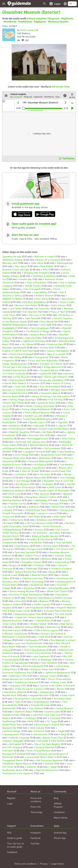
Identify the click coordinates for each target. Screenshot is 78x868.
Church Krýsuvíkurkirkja (39, 653)
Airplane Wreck (38, 335)
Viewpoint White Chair (14, 458)
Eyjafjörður (8, 539)
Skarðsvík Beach (24, 712)
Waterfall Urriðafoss (13, 299)
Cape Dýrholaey (33, 338)
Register (11, 798)
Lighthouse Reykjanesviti (58, 673)
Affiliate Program (58, 805)
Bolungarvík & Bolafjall (14, 754)
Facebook (36, 838)
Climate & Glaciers (49, 370)
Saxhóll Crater (53, 712)
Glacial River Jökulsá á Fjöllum (41, 497)
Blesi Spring (67, 624)
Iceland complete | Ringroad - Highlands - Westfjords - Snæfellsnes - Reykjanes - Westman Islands (38, 20)
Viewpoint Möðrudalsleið (41, 461)
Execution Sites (37, 435)
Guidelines (59, 812)
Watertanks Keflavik (13, 260)
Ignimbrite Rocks (46, 403)
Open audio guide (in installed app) (34, 224)
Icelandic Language (19, 738)
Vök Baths (47, 432)
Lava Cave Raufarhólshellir (29, 643)
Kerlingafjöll (15, 744)
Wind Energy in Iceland (47, 725)
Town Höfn (21, 387)
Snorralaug (38, 582)
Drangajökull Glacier (13, 760)
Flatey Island (68, 695)
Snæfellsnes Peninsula (27, 682)
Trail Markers (67, 465)
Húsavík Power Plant (36, 510)
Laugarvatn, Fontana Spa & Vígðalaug (35, 617)
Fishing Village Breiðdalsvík (36, 409)
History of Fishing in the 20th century (51, 396)
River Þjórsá (42, 299)
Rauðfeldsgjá (9, 721)
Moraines (69, 374)
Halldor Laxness (42, 604)
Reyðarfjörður (9, 422)
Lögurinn (62, 426)
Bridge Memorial (52, 367)
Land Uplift (46, 325)
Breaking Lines (44, 520)
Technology (37, 812)
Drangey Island (35, 549)
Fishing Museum (65, 708)
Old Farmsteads (52, 448)
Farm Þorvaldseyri (40, 328)
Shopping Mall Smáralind (36, 273)
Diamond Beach (17, 380)
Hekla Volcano (58, 305)
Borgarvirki (15, 565)
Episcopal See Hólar (25, 552)
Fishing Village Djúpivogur (23, 400)
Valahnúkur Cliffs (18, 676)
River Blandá (22, 559)
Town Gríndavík (49, 663)
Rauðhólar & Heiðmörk (44, 276)
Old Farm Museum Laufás (40, 523)
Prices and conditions (36, 800)
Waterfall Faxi (53, 627)
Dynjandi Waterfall (45, 747)
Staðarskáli (32, 569)
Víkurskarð (8, 523)
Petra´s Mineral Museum (37, 413)
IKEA (45, 270)
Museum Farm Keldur (26, 305)
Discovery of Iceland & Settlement (20, 390)
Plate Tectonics (42, 494)
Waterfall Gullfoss (24, 627)
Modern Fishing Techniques (40, 406)
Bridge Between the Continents (18, 679)
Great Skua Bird (22, 377)
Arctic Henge (22, 455)
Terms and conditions (25, 864)
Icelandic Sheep (63, 556)
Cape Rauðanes (66, 452)
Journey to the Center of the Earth (57, 686)
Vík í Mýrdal (27, 344)
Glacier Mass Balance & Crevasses (22, 383)
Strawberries (37, 585)
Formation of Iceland (61, 569)
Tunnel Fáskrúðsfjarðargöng (37, 419)
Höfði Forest (55, 487)
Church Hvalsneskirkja (59, 679)
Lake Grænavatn (42, 656)
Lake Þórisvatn (40, 734)
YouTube (35, 843)
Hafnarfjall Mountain (59, 588)
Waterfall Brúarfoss (12, 621)
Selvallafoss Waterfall (15, 692)
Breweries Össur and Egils (16, 270)
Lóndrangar (30, 718)
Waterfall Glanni (40, 575)
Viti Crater (45, 474)
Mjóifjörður (15, 426)
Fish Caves (10, 315)
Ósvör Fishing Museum (39, 751)
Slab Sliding (15, 357)
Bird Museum (22, 484)
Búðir (31, 721)
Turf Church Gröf (65, 549)
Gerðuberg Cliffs (18, 686)
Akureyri (39, 530)
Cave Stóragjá (23, 481)
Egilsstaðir (40, 426)
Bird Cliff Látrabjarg (12, 747)
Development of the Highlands (18, 773)
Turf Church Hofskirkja (14, 374)
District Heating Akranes (22, 591)
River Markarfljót (49, 322)
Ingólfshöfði (45, 374)
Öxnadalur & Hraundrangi (40, 539)
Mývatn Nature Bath (36, 478)
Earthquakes (32, 640)
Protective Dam (55, 344)
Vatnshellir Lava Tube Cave (47, 715)
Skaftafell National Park (14, 370)
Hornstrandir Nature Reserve (41, 757)
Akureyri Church (11, 536)
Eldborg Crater (59, 682)
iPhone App (60, 838)
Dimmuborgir (29, 487)
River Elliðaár (47, 266)
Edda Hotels (60, 517)
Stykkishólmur (47, 692)
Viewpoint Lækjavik (50, 393)
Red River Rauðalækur (35, 302)
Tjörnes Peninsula (49, 504)
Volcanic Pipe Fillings (13, 403)
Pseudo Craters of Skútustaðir (54, 491)
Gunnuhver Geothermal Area (17, 673)
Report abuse (61, 818)
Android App (60, 833)
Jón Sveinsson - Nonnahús (46, 533)
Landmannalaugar (12, 731)
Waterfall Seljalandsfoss (15, 325)
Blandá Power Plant (53, 738)
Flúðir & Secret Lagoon (46, 630)
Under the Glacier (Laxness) (29, 689)
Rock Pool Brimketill (33, 666)
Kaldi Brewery (22, 546)
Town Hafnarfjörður (37, 283)
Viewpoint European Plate (28, 614)
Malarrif (6, 718)
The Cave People (63, 614)
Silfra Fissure (69, 439)
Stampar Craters (48, 676)
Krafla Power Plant (62, 471)
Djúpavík (49, 764)
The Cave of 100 (37, 315)
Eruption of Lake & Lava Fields (18, 351)
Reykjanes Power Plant (42, 669)
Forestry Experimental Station (54, 429)
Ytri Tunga (52, 721)
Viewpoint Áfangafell (13, 741)
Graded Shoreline (18, 393)
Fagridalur (63, 422)
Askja (64, 734)
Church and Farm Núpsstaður (43, 361)
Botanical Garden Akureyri (45, 536)
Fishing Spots (16, 520)
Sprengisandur (12, 734)
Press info (36, 807)
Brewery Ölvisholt (45, 296)
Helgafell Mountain (39, 695)
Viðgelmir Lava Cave (32, 578)
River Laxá (15, 494)
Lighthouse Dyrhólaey (34, 341)
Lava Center (16, 309)
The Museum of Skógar (38, 331)
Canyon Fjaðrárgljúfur (58, 351)
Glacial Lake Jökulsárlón (51, 380)
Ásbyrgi (64, 500)
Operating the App (12, 257)
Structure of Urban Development (26, 595)
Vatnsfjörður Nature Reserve (17, 764)
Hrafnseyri (8, 751)
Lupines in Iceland (47, 513)
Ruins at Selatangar (42, 660)
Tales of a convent (56, 354)
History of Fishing (62, 383)
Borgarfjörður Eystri (51, 455)
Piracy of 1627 (58, 312)
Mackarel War (9, 728)
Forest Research (18, 429)
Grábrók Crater (10, 575)
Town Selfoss (40, 292)
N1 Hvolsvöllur (43, 309)
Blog (56, 798)
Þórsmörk (39, 731)
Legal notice (57, 864)
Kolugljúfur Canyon (31, 562)
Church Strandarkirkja (35, 650)
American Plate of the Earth (58, 611)
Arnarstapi (55, 718)
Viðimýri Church (33, 556)
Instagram (36, 833)
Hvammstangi (62, 562)
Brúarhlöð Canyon (12, 630)
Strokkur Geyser (39, 624)
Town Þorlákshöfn (38, 647)
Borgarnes (29, 588)
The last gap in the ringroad (17, 367)
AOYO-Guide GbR (29, 30)
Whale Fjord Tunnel (57, 591)
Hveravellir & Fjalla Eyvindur (51, 741)
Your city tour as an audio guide (16, 845)
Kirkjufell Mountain (40, 705)
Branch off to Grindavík (48, 260)
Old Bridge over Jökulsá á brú (31, 442)
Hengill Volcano (33, 286)
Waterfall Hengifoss (19, 432)
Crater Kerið (44, 637)
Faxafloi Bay (26, 279)
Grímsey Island (51, 546)
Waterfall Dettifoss (12, 500)
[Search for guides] (45, 4)
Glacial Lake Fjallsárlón (56, 377)
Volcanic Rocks (10, 396)
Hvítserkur (40, 565)
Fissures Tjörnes (18, 504)
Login (10, 804)
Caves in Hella (67, 302)
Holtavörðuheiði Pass (26, 572)
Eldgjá (61, 731)
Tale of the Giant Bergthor (47, 744)
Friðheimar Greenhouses (15, 634)
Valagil (53, 767)
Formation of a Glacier (51, 364)
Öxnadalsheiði (10, 543)
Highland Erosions (12, 465)
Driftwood (34, 507)
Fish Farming (56, 400)
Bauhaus (44, 601)
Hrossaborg (40, 465)
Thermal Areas (43, 621)
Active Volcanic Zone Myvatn (30, 468)
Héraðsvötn (36, 543)
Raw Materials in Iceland (63, 640)
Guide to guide (15, 838)
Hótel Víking (37, 263)
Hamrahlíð (21, 601)
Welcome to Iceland (45, 257)
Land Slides (34, 517)
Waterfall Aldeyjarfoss (47, 770)
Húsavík (8, 510)
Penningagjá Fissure (38, 439)
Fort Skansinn (30, 312)
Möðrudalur (45, 458)
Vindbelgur (47, 484)
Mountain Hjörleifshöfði (14, 348)
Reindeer (7, 452)
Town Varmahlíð (64, 543)
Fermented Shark (63, 699)
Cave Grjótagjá (67, 478)
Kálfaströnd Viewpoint (14, 491)
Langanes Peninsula (35, 452)
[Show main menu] (4, 4)
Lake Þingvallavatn (34, 608)
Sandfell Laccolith (34, 416)
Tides (18, 702)
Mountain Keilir (10, 263)
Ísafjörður (32, 767)
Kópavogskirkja (65, 263)
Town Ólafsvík (36, 708)
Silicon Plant (58, 507)
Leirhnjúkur (21, 474)
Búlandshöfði (9, 708)
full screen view (61, 86)
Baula (52, 572)
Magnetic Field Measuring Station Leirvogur (50, 598)
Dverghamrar (42, 357)
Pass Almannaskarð (50, 387)
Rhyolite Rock (9, 695)
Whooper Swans (59, 390)
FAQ (9, 833)
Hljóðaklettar (41, 500)
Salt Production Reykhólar (50, 760)
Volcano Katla (47, 348)
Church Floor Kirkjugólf (21, 354)
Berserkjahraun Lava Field (28, 699)
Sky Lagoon (21, 266)
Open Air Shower (30, 471)
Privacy (44, 864)
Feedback (12, 852)
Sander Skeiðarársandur (15, 364)
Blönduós (46, 559)
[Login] (55, 4)
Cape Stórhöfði (33, 318)
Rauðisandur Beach (12, 770)
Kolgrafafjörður (41, 702)
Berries (61, 689)
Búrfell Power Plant (12, 725)
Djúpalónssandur (11, 715)
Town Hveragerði (32, 289)
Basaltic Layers (37, 422)
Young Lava (8, 517)
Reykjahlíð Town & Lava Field (58, 481)
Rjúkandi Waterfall (39, 445)
